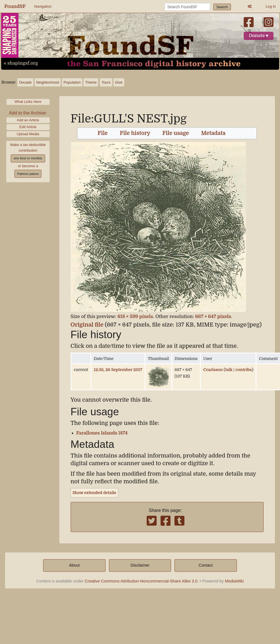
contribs (244, 370)
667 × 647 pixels (213, 316)
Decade (25, 82)
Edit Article (28, 127)
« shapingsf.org (21, 63)
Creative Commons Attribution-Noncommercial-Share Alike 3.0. (142, 581)
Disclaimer (140, 565)
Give (119, 82)
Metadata (213, 133)
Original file (87, 325)
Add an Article (28, 120)
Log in (271, 6)
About (74, 565)
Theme (91, 82)
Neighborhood (48, 82)
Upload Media (28, 134)
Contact (206, 565)
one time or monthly (28, 158)
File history (135, 133)
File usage (176, 133)
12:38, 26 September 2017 (118, 370)
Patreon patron (28, 174)
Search (222, 7)
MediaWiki (234, 581)
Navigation (43, 6)
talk (229, 370)
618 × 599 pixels (135, 316)
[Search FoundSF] (187, 7)
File (103, 133)
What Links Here (28, 102)
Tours (106, 82)
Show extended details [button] (94, 493)
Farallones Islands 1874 (102, 433)
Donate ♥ (259, 36)
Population (72, 82)
